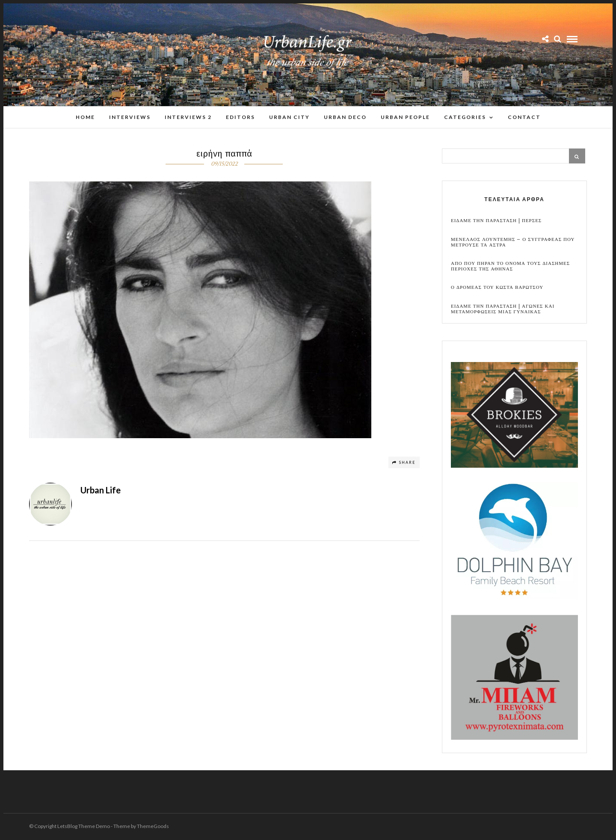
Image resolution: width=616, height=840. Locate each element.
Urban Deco (345, 117)
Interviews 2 (188, 117)
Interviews (130, 117)
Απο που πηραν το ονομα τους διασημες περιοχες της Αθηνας (510, 267)
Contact (524, 117)
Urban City (289, 117)
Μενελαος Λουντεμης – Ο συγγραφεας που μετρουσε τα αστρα (513, 243)
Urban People (405, 117)
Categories (465, 117)
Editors (240, 117)
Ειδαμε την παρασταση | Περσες (496, 221)
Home (85, 117)
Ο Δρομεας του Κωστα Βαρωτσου (497, 288)
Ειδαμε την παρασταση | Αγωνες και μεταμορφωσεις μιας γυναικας (503, 309)
